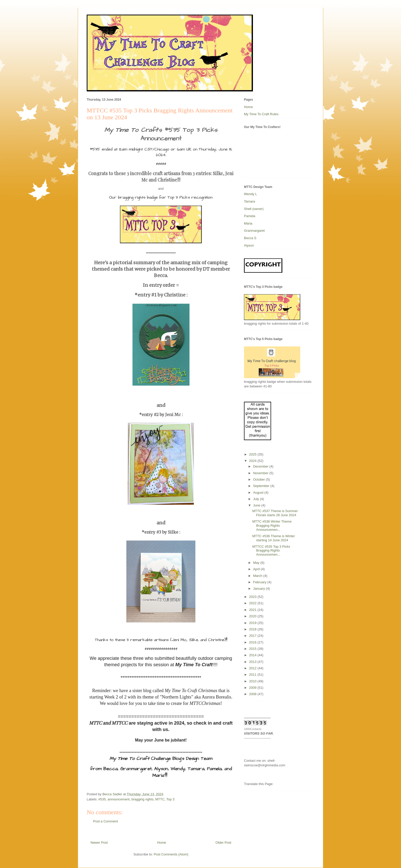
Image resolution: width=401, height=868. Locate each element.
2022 (253, 603)
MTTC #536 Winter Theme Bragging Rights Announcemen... (272, 525)
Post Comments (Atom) (171, 854)
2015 (253, 649)
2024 (253, 461)
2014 (253, 655)
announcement (119, 799)
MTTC (160, 799)
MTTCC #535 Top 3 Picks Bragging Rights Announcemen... (271, 551)
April (257, 569)
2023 (253, 597)
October (260, 479)
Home (162, 843)
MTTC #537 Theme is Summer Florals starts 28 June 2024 (275, 513)
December (261, 466)
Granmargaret (254, 231)
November (261, 473)
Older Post (223, 843)
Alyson (249, 245)
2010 (253, 681)
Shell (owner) (254, 209)
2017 (253, 636)
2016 (253, 642)
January (260, 589)
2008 (253, 694)
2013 (253, 662)
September (262, 486)
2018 (253, 629)
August (259, 493)
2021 (253, 610)
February (260, 582)
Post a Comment (105, 821)
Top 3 (170, 799)
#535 (102, 799)
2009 (253, 688)
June (257, 505)
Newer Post (99, 843)
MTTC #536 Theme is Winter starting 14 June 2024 (274, 538)
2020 (253, 616)
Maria (248, 223)
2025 (253, 454)
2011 (253, 675)
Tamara (249, 201)
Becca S (250, 238)
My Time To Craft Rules (261, 114)
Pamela (250, 216)
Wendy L (250, 194)
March (258, 576)
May (257, 563)
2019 (253, 623)
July (257, 499)
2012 (253, 668)
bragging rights (142, 799)
